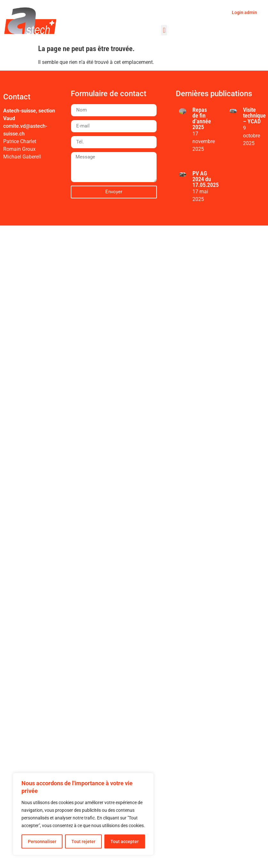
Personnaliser (42, 841)
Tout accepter (125, 841)
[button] (164, 30)
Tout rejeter (83, 841)
